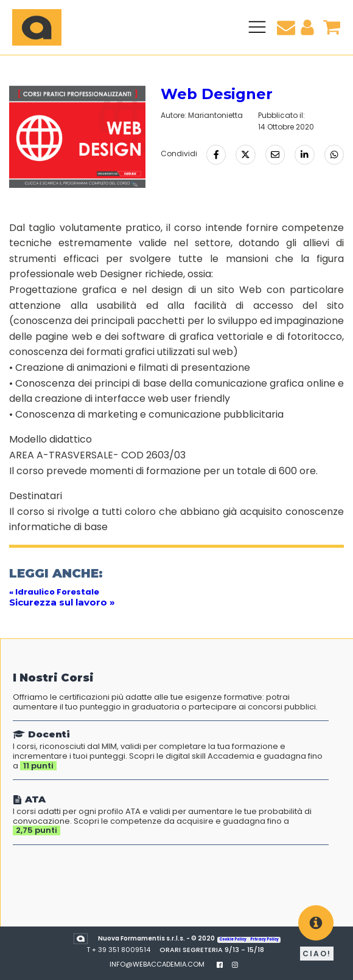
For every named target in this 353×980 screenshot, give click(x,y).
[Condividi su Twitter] (245, 154)
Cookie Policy (233, 939)
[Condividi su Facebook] (216, 154)
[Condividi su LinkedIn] (304, 154)
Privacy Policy (264, 939)
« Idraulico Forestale (54, 592)
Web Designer (217, 94)
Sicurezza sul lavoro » (62, 602)
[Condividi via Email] (275, 154)
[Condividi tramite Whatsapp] (334, 154)
